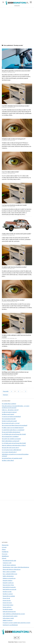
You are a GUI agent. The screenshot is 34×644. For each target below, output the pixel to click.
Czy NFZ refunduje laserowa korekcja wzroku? (16, 106)
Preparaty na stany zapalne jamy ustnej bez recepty (17, 623)
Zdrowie (4, 558)
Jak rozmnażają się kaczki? (9, 419)
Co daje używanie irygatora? (9, 412)
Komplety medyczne (8, 583)
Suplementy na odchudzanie (10, 625)
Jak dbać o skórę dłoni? (8, 460)
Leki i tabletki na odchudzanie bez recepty (14, 614)
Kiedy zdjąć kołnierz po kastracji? (11, 441)
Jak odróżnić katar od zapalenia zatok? (12, 458)
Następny (5, 395)
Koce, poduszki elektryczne (10, 574)
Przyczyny (5, 554)
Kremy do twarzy (7, 603)
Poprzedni (6, 391)
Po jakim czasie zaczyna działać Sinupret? (13, 428)
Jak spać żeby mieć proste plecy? (10, 448)
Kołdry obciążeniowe (8, 576)
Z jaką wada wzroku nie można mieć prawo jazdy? (16, 234)
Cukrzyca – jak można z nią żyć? (10, 410)
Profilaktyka (5, 552)
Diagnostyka (5, 545)
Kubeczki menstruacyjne (9, 612)
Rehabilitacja (5, 556)
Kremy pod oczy (7, 607)
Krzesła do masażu (8, 609)
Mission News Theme (13, 642)
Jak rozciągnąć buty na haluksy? (10, 436)
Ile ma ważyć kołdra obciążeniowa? (11, 432)
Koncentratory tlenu (8, 585)
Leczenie (4, 547)
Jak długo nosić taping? (8, 414)
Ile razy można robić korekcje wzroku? (13, 300)
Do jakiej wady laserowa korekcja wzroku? (14, 267)
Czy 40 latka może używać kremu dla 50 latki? (14, 434)
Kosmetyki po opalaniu (9, 596)
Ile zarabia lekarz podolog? (9, 404)
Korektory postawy (8, 594)
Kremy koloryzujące (8, 605)
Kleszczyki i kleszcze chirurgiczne (12, 569)
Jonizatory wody (7, 563)
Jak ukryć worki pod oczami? (9, 421)
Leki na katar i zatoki (8, 618)
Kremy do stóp (7, 600)
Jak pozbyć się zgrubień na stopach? (11, 439)
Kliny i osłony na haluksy (9, 572)
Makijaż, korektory (8, 620)
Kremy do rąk (6, 598)
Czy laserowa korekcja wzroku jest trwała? (14, 205)
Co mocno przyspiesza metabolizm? (11, 416)
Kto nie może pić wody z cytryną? (11, 423)
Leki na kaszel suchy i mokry (10, 616)
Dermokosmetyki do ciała (9, 561)
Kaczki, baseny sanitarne (9, 565)
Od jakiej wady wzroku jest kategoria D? (14, 139)
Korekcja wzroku (7, 592)
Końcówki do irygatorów (9, 587)
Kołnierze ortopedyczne (9, 578)
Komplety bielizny (8, 580)
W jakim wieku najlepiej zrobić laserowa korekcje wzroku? (17, 336)
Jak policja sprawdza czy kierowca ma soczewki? (16, 71)
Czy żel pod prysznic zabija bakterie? (12, 450)
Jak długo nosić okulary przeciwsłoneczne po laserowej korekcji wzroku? (15, 373)
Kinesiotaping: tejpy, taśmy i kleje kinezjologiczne (16, 567)
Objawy (4, 549)
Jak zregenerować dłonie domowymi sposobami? (15, 425)
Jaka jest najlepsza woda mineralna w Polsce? (14, 445)
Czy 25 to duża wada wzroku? (10, 172)
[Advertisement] (17, 26)
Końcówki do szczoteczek (9, 589)
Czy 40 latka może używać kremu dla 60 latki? (14, 443)
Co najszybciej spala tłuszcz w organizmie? (13, 430)
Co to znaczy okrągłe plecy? (9, 452)
